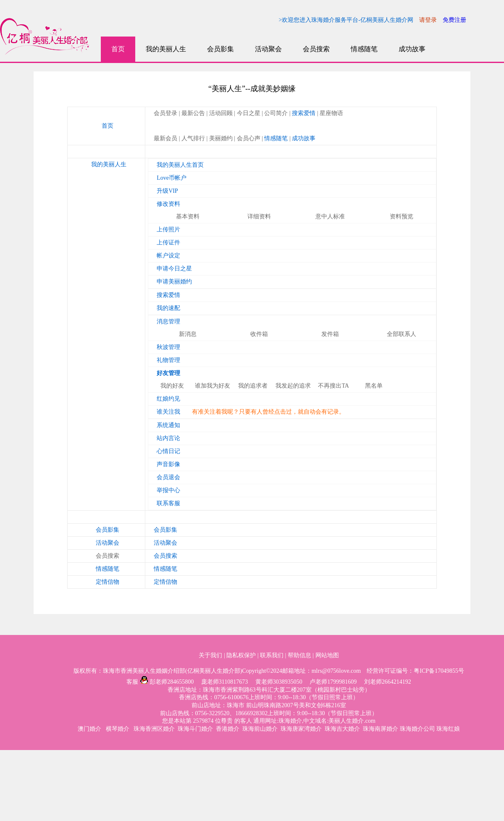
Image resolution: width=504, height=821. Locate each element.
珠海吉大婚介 (342, 729)
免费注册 (454, 20)
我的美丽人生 (166, 49)
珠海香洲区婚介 (154, 729)
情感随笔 (364, 49)
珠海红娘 (448, 729)
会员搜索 (316, 49)
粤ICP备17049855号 (439, 671)
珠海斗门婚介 (195, 729)
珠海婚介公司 (417, 729)
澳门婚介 (90, 729)
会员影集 (220, 49)
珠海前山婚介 (260, 729)
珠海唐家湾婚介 (301, 729)
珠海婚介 (290, 721)
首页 (118, 49)
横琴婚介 (118, 729)
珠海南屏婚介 (381, 729)
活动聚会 (268, 49)
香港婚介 (228, 729)
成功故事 (412, 49)
